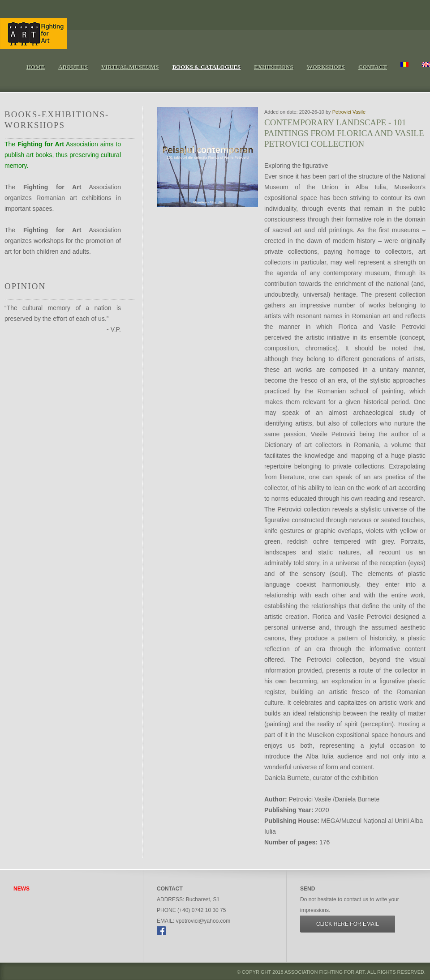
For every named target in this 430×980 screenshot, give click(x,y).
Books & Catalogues (207, 67)
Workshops (326, 67)
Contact (373, 67)
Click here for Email (348, 924)
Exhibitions (273, 67)
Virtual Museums (130, 67)
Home (36, 67)
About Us (73, 67)
